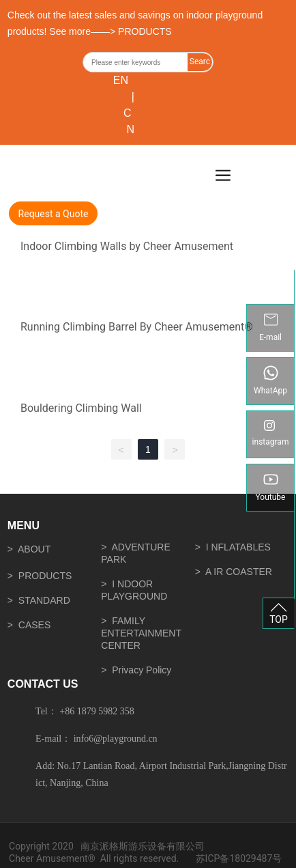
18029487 (251, 858)
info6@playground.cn (116, 739)
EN (121, 80)
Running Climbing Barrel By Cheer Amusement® (137, 327)
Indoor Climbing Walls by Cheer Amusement (127, 246)
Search (200, 64)
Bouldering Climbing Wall (81, 408)
